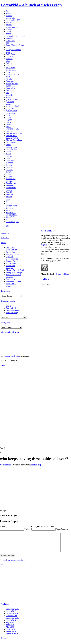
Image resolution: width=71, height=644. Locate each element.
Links (8, 145)
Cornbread (10, 248)
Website (28, 529)
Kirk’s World (11, 263)
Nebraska (10, 163)
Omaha (9, 165)
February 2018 (12, 638)
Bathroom (10, 38)
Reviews (9, 185)
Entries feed (11, 308)
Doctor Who (11, 70)
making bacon (12, 147)
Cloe (8, 61)
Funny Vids (11, 86)
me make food (12, 149)
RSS (8, 226)
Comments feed (12, 310)
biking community (13, 50)
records (9, 181)
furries (9, 90)
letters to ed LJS (13, 129)
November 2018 (13, 617)
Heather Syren (12, 261)
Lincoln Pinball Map (10, 332)
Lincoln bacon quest (14, 133)
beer (8, 43)
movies (9, 156)
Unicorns (10, 208)
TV (7, 201)
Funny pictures (12, 84)
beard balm (11, 41)
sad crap (9, 194)
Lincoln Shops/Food (14, 140)
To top (4, 642)
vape (8, 210)
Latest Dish (11, 266)
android (9, 22)
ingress (9, 120)
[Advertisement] (9, 407)
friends (9, 79)
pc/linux (9, 170)
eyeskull (9, 257)
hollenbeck (10, 113)
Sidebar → (5, 233)
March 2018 (11, 635)
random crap (11, 179)
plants (8, 174)
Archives (45, 279)
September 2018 (13, 622)
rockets (9, 190)
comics (9, 65)
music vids (10, 160)
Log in (9, 306)
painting (9, 167)
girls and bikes (12, 99)
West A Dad (11, 284)
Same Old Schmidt (14, 275)
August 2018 (11, 624)
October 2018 (12, 619)
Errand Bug (11, 252)
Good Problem (12, 259)
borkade (9, 59)
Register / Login (8, 301)
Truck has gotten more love (14, 564)
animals (9, 25)
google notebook (13, 106)
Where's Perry (12, 217)
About (9, 13)
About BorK (46, 231)
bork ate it (10, 56)
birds (8, 52)
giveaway (10, 102)
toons (8, 199)
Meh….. (4, 365)
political (9, 176)
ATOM (9, 29)
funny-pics (10, 88)
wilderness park (12, 222)
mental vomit (11, 151)
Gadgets (9, 95)
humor (9, 117)
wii (7, 219)
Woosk (9, 286)
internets (9, 122)
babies (9, 31)
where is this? (12, 215)
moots (8, 154)
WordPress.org (12, 313)
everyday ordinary (13, 254)
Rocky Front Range (14, 272)
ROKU (9, 192)
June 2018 (10, 628)
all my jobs (10, 18)
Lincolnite (10, 268)
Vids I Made (11, 213)
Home (8, 11)
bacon (8, 34)
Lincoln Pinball (12, 138)
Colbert (9, 63)
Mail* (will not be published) (43, 527)
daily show (10, 68)
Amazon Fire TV (13, 20)
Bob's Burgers (12, 54)
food (8, 77)
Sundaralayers (12, 279)
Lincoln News (12, 136)
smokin (9, 197)
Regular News (12, 183)
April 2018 (10, 633)
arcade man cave (13, 27)
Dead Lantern (12, 250)
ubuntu (9, 203)
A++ (8, 238)
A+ (4, 238)
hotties (9, 115)
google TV (10, 108)
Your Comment (62, 529)
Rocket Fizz (11, 188)
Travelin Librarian (13, 281)
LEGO (9, 127)
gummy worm (12, 111)
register (44, 245)
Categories (6, 291)
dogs (8, 72)
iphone (9, 124)
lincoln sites (11, 142)
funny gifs (10, 81)
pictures (9, 172)
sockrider (10, 277)
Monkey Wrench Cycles (16, 270)
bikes (8, 47)
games (9, 97)
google (9, 104)
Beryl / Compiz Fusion (15, 45)
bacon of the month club (16, 36)
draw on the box (13, 74)
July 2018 (10, 626)
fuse (8, 93)
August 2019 (11, 615)
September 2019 (13, 613)
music (8, 158)
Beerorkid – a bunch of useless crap (31, 5)
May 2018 (10, 631)
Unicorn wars (11, 206)
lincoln (9, 131)
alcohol (9, 16)
